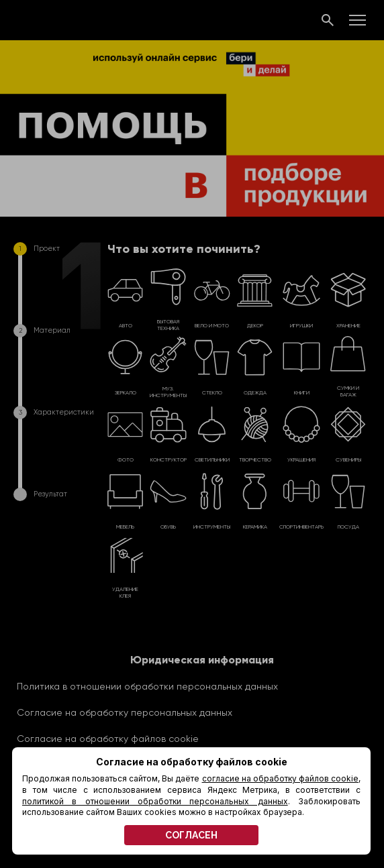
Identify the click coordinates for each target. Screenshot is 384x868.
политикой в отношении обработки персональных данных (155, 801)
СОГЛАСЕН (191, 835)
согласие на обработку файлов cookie (280, 778)
